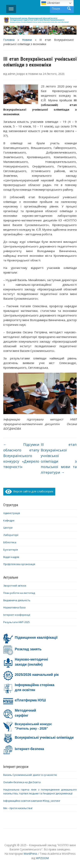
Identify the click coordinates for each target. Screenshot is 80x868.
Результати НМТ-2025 (17, 622)
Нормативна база (14, 607)
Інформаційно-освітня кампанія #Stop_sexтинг (32, 801)
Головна (9, 40)
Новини (27, 40)
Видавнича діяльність (17, 600)
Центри (8, 528)
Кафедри (9, 520)
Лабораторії (11, 535)
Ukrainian (51, 3)
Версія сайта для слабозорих (29, 491)
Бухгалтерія (11, 550)
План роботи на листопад (19, 593)
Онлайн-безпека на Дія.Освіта (22, 782)
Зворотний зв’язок (15, 586)
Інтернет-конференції (17, 615)
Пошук (69, 8)
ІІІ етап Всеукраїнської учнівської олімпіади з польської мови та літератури (59, 458)
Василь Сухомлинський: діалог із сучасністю (30, 775)
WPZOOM (42, 858)
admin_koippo (16, 74)
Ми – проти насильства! (18, 808)
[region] (40, 30)
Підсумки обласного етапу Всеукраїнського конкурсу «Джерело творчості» (21, 456)
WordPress (30, 854)
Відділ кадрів (11, 557)
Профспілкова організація (19, 564)
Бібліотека (10, 542)
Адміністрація (12, 513)
